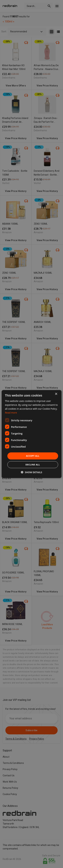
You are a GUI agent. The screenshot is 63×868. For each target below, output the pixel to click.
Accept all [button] (33, 456)
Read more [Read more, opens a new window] (11, 413)
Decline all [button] (33, 465)
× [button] (56, 394)
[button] (32, 472)
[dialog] (31, 434)
